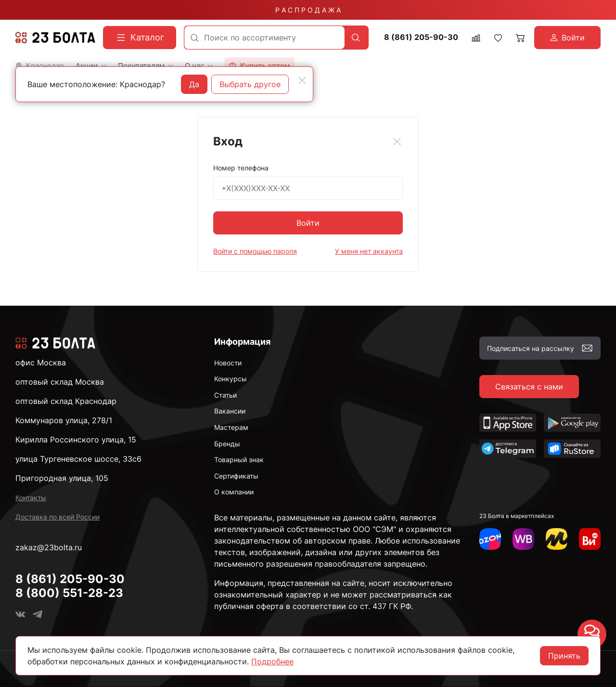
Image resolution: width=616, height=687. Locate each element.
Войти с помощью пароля (255, 251)
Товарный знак (239, 460)
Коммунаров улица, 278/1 (64, 420)
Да (194, 84)
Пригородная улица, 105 (62, 478)
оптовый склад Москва (60, 382)
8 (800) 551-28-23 (69, 593)
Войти (308, 223)
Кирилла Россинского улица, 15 (76, 440)
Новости (228, 363)
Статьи (225, 395)
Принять (564, 656)
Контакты (31, 498)
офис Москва (41, 363)
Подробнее (272, 661)
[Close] (397, 142)
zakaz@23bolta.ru (49, 547)
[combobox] (264, 38)
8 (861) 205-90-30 (421, 37)
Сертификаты (236, 476)
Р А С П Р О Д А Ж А (308, 10)
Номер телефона (241, 168)
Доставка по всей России (58, 517)
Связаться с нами (529, 387)
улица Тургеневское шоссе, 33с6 (78, 459)
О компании (234, 492)
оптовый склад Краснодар (66, 401)
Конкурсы (231, 379)
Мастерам (231, 427)
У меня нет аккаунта (369, 251)
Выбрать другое (250, 84)
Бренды (227, 444)
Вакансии (230, 411)
